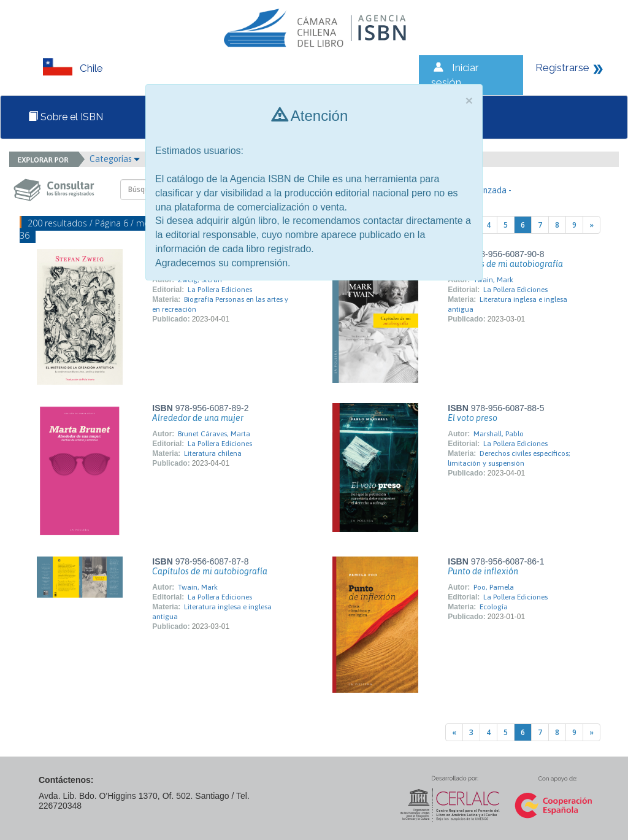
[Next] (592, 225)
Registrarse (562, 67)
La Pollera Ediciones (220, 290)
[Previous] (454, 732)
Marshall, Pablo (499, 434)
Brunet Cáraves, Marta (214, 434)
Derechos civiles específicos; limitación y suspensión (509, 458)
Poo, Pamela (494, 587)
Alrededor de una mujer (198, 418)
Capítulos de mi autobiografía (505, 264)
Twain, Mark (493, 280)
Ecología (494, 607)
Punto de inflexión (483, 571)
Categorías (115, 159)
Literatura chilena (213, 453)
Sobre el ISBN (66, 117)
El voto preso (473, 418)
